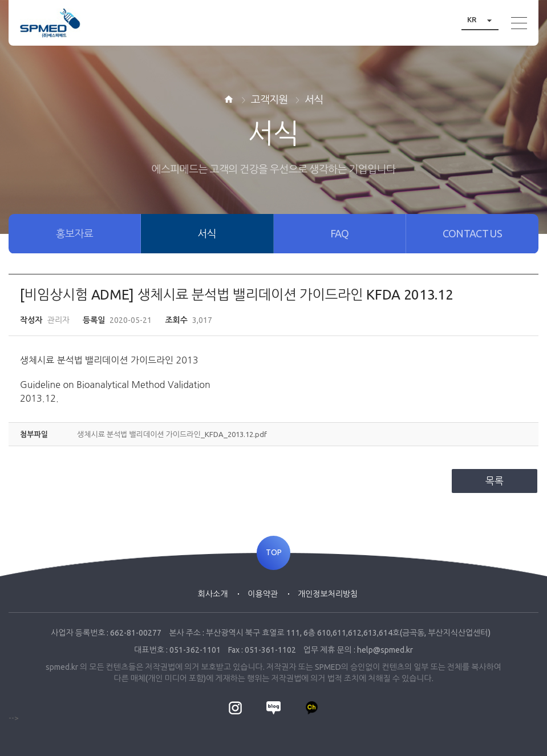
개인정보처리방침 (328, 594)
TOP (274, 553)
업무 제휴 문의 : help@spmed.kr (358, 650)
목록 (495, 481)
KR (483, 20)
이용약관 (263, 594)
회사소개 (213, 594)
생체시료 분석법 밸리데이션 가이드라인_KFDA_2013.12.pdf (172, 434)
